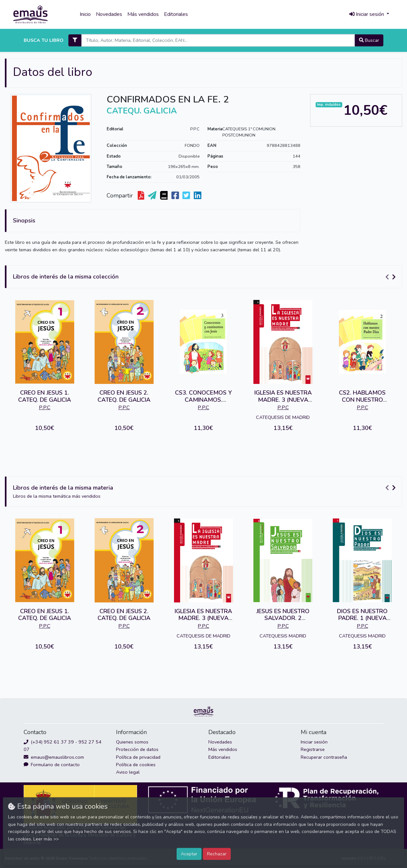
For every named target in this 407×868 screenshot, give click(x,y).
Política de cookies (136, 765)
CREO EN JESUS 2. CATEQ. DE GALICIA (124, 396)
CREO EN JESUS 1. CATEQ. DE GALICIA (45, 396)
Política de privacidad (138, 757)
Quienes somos (132, 742)
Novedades (109, 14)
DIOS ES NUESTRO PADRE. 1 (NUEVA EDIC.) (362, 618)
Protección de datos (137, 749)
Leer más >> (46, 839)
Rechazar (217, 854)
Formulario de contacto (52, 765)
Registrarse (313, 749)
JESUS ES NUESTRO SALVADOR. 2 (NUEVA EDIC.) (283, 618)
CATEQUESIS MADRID (283, 636)
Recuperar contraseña (324, 757)
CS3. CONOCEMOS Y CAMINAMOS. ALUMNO (203, 400)
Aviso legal (128, 772)
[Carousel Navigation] (391, 277)
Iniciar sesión (314, 742)
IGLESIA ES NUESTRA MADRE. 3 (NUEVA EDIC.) (283, 400)
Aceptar (189, 854)
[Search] (218, 40)
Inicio (85, 14)
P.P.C (195, 129)
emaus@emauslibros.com (54, 757)
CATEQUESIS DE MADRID (283, 417)
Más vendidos (143, 14)
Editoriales (176, 14)
